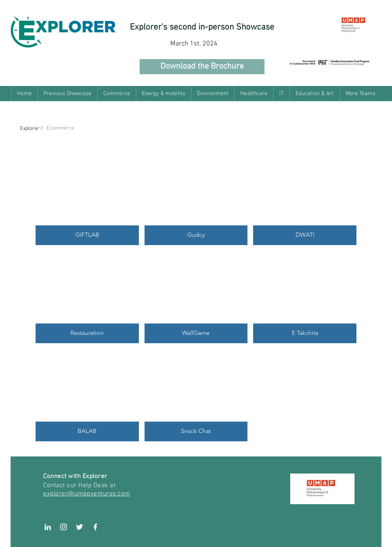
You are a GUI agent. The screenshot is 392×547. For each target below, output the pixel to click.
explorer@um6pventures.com (87, 494)
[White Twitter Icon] (79, 527)
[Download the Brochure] (202, 67)
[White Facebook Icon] (95, 527)
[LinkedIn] (48, 527)
